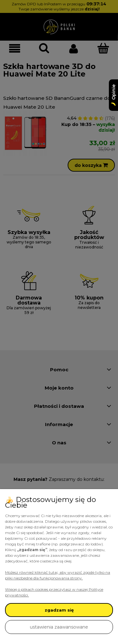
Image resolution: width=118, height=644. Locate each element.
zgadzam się (59, 610)
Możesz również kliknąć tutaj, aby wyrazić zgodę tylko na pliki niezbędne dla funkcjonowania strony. (58, 575)
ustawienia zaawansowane (59, 627)
